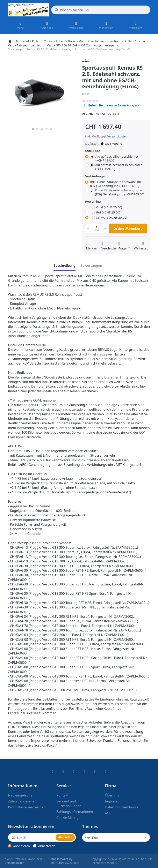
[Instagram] (74, 771)
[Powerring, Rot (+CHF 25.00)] (87, 212)
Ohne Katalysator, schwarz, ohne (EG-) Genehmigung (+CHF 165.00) (117, 192)
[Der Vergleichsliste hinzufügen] (110, 246)
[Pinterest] (106, 771)
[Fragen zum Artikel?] (124, 246)
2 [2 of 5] (37, 129)
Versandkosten (117, 136)
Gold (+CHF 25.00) (106, 207)
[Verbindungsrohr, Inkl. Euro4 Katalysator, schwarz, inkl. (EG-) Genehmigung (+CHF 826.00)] (87, 182)
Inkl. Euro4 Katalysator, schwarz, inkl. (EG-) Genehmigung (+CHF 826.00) (117, 184)
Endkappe (93, 151)
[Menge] (97, 229)
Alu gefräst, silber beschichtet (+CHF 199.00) (114, 159)
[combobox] (101, 10)
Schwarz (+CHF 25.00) (109, 218)
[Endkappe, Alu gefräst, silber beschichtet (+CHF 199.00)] (87, 157)
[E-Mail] (31, 837)
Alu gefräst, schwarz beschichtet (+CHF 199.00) (116, 167)
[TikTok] (84, 771)
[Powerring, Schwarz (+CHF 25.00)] (87, 218)
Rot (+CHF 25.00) (105, 212)
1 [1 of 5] (33, 129)
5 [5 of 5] (51, 129)
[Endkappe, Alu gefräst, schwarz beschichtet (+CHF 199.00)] (87, 165)
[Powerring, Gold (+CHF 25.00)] (87, 207)
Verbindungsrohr (98, 176)
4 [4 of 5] (46, 129)
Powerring (93, 201)
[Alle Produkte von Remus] (85, 60)
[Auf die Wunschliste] (92, 246)
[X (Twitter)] (63, 771)
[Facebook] (52, 771)
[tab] (64, 265)
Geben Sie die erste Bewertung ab (113, 105)
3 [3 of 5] (42, 129)
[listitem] (42, 91)
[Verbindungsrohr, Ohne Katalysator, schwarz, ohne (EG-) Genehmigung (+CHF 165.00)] (87, 190)
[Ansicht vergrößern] (42, 91)
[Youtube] (95, 771)
